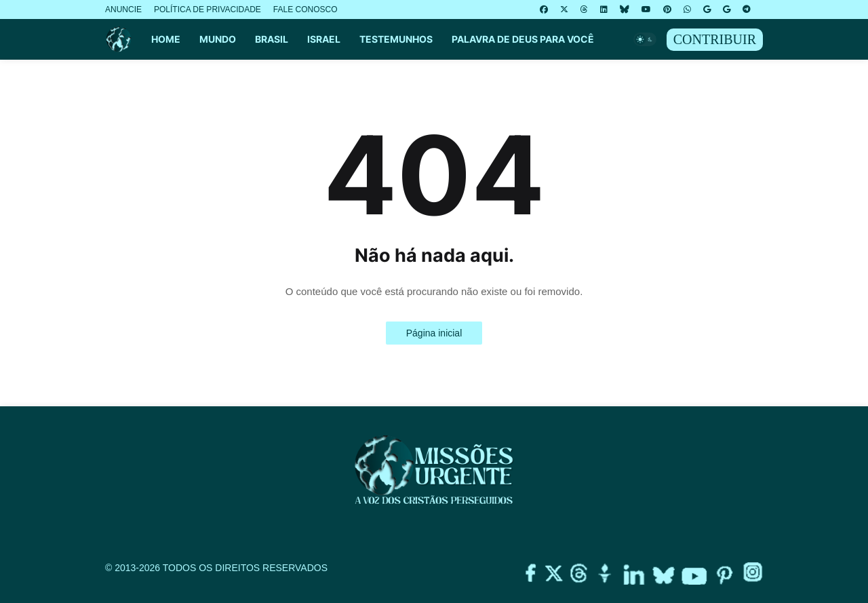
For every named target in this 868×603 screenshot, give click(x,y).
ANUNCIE (123, 9)
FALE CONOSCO (305, 9)
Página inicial (434, 333)
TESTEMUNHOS (396, 39)
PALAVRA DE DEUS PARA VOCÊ (523, 39)
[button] (645, 39)
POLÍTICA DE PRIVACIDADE (208, 9)
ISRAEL (324, 39)
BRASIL (272, 39)
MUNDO (218, 39)
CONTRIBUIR (715, 39)
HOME (166, 39)
